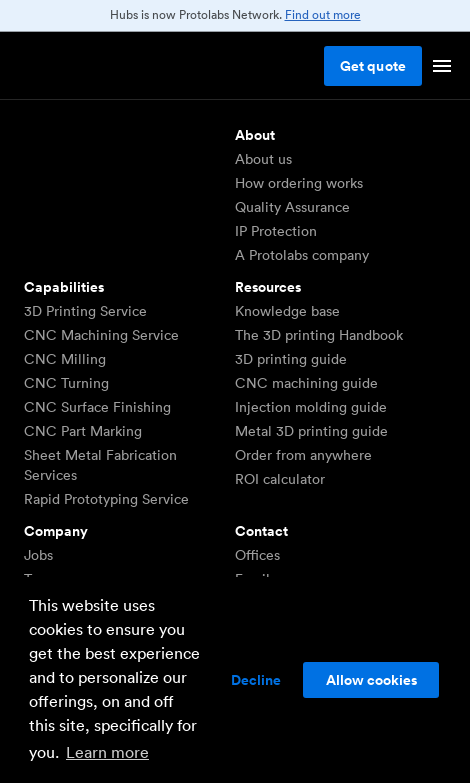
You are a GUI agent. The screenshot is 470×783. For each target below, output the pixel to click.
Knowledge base (287, 311)
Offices (257, 555)
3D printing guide (291, 359)
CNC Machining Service (101, 335)
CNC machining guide (306, 383)
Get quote (373, 66)
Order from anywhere (303, 455)
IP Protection (276, 231)
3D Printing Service (85, 311)
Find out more (323, 14)
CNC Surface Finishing (97, 407)
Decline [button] (256, 680)
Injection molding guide (311, 407)
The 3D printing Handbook (319, 335)
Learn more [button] (107, 752)
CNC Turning (66, 383)
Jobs (38, 555)
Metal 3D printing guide (311, 431)
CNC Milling (65, 359)
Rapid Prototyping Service (106, 499)
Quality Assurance (292, 207)
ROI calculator (280, 479)
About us (263, 159)
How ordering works (299, 183)
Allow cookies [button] (371, 680)
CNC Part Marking (83, 431)
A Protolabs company (302, 255)
